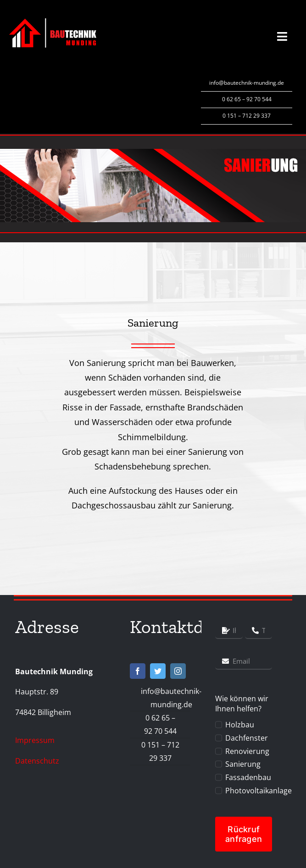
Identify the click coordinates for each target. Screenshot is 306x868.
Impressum (35, 740)
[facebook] (138, 671)
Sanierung (243, 764)
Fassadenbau (248, 777)
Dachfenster (247, 738)
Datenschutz (37, 761)
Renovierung (247, 751)
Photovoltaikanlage (259, 791)
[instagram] (178, 671)
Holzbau (240, 725)
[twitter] (158, 671)
